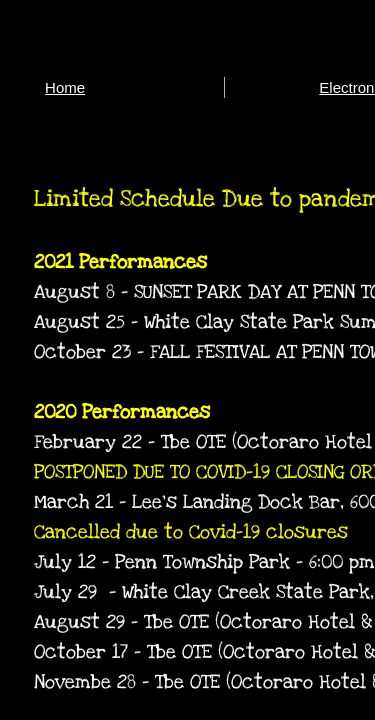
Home (65, 87)
